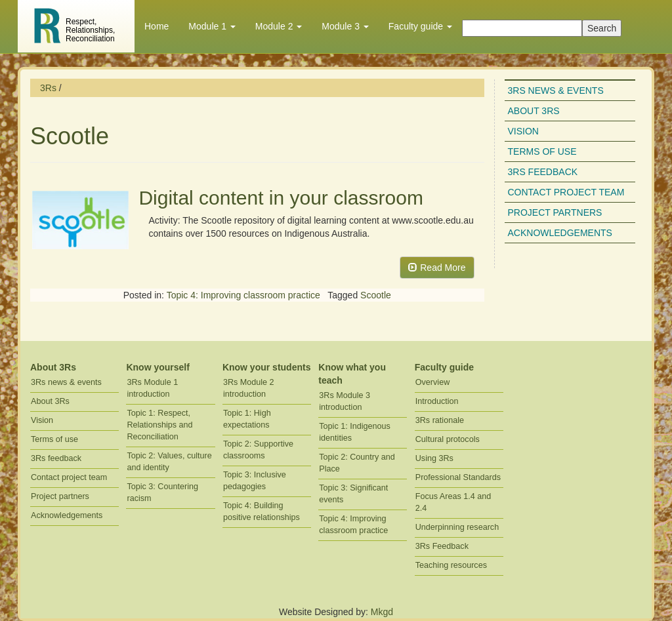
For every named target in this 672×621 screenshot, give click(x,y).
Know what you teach (352, 374)
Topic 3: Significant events (353, 494)
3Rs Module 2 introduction (249, 388)
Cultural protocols (448, 439)
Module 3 (345, 26)
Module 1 (212, 26)
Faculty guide (420, 26)
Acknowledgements (560, 233)
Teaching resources (451, 565)
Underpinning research (457, 527)
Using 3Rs (434, 458)
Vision (523, 131)
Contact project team (566, 192)
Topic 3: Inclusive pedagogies (255, 481)
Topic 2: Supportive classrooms (258, 450)
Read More (437, 268)
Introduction (437, 401)
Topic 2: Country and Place (357, 463)
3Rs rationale (440, 420)
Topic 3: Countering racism (162, 492)
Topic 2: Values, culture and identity (169, 462)
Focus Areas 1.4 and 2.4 (453, 502)
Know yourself (157, 367)
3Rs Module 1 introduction (152, 388)
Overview (432, 382)
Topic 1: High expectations (247, 419)
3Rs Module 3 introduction (345, 401)
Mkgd (382, 612)
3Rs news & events (556, 90)
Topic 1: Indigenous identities (355, 432)
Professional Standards (458, 477)
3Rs (48, 88)
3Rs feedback (543, 172)
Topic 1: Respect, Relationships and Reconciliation (159, 425)
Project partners (555, 212)
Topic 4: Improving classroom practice (243, 295)
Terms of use (542, 151)
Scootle (376, 295)
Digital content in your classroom (281, 198)
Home (157, 26)
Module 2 (279, 26)
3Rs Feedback (442, 546)
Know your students (267, 367)
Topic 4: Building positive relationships (262, 511)
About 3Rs (534, 111)
